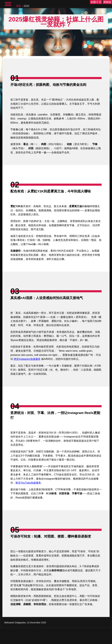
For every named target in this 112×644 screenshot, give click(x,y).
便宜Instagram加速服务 (27, 359)
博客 (19, 6)
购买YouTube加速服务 (28, 483)
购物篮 (107, 2)
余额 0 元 (96, 2)
